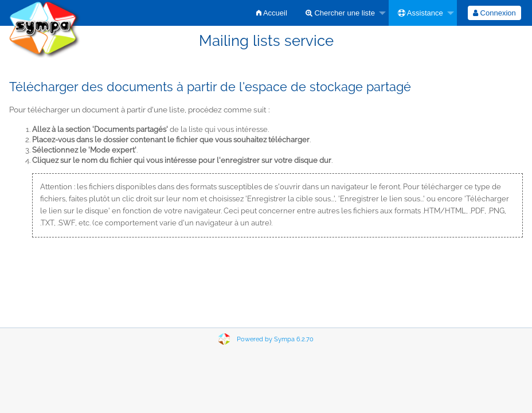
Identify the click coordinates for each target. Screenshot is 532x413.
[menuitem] (272, 13)
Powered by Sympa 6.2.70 (275, 339)
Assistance (420, 13)
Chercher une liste (340, 13)
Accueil (272, 13)
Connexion (494, 13)
